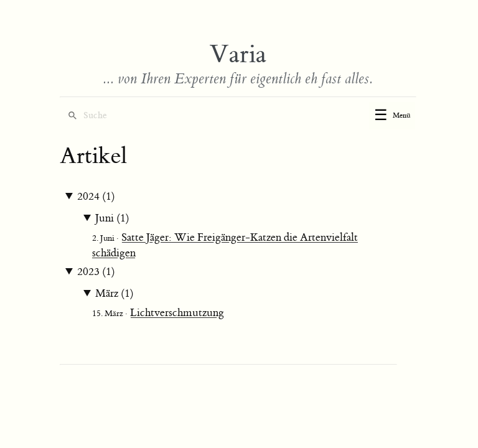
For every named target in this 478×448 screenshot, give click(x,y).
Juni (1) (112, 218)
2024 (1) (96, 197)
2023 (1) (96, 272)
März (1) (115, 294)
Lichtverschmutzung (177, 313)
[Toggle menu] (392, 116)
